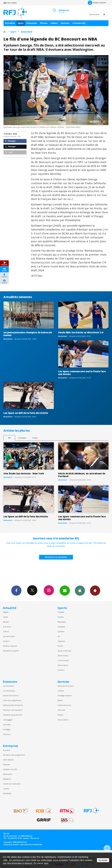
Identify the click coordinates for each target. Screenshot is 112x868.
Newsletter (7, 793)
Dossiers (6, 641)
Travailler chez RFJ (10, 769)
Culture (6, 631)
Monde (6, 622)
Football (61, 612)
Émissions (32, 23)
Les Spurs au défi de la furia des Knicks (26, 413)
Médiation (7, 779)
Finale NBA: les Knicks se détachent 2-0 (81, 332)
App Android (95, 590)
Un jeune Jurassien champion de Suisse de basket (28, 334)
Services (65, 23)
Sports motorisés (64, 651)
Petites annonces (64, 705)
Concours (7, 734)
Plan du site (35, 838)
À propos (7, 750)
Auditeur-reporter (97, 3)
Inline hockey (63, 656)
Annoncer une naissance (13, 710)
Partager (10, 141)
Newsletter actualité (11, 651)
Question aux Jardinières (13, 715)
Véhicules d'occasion (66, 686)
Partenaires (8, 774)
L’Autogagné (8, 720)
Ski (59, 636)
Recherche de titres (11, 696)
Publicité (6, 765)
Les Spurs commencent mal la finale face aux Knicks (82, 373)
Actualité (10, 23)
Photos (44, 23)
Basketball (27, 32)
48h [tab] (9, 438)
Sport (21, 23)
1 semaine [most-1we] (22, 438)
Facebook (16, 590)
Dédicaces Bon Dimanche (13, 705)
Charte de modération (12, 784)
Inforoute (61, 710)
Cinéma (61, 691)
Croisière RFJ (79, 23)
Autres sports (63, 665)
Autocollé (7, 725)
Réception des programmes (14, 755)
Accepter (103, 860)
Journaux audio (9, 636)
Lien (9, 152)
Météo (60, 700)
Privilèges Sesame (65, 696)
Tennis (60, 646)
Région (6, 612)
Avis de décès (63, 720)
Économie (7, 627)
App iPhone (80, 590)
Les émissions (8, 686)
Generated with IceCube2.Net (31, 845)
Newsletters (65, 590)
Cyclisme (61, 631)
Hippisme (61, 641)
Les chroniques (9, 691)
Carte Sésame (8, 760)
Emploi (60, 715)
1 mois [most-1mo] (35, 438)
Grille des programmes (12, 700)
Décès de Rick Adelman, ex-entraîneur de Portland (82, 475)
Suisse (5, 617)
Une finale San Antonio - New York (24, 473)
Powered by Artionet (11, 845)
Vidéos (54, 23)
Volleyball (61, 627)
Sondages (7, 729)
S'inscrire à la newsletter (56, 557)
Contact (6, 789)
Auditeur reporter (10, 646)
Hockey (61, 617)
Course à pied (63, 660)
